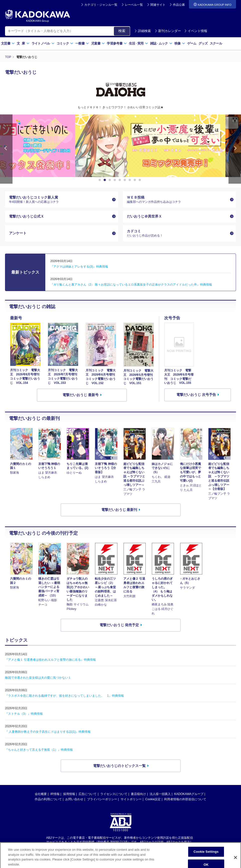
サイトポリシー (131, 799)
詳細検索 (143, 31)
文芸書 (8, 43)
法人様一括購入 (160, 794)
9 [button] (141, 180)
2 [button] (106, 180)
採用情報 (69, 794)
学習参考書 (117, 43)
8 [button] (136, 180)
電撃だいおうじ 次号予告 (196, 395)
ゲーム (192, 43)
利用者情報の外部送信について (185, 799)
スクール (216, 43)
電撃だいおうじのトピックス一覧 (119, 766)
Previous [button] (6, 149)
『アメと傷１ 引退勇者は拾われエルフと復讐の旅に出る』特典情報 (50, 660)
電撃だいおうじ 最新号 (81, 395)
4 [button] (116, 180)
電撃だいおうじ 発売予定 (119, 625)
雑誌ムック (161, 43)
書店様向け (138, 794)
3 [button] (111, 180)
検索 (122, 31)
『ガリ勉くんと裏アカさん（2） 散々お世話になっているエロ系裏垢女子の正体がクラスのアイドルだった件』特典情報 (131, 285)
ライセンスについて (114, 794)
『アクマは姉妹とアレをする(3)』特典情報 (79, 267)
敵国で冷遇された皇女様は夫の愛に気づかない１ (38, 678)
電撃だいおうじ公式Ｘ (27, 216)
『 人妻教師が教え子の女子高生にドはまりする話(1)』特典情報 (48, 732)
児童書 (98, 43)
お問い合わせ (74, 799)
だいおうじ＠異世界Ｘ (144, 216)
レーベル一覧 (134, 5)
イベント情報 (196, 31)
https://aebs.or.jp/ (103, 846)
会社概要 (41, 794)
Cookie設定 (153, 799)
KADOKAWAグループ (189, 794)
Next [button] (235, 149)
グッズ (203, 43)
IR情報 (55, 794)
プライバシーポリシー (102, 799)
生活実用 (139, 43)
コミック (65, 43)
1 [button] (101, 180)
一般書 (82, 43)
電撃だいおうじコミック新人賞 (60, 200)
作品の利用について (48, 799)
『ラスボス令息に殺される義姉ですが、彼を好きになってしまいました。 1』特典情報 (64, 696)
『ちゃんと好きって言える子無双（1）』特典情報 (39, 750)
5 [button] (121, 180)
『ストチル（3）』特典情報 (24, 714)
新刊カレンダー (168, 31)
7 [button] (131, 180)
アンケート (18, 233)
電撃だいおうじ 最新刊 (119, 510)
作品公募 (179, 5)
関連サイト (158, 5)
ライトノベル (43, 43)
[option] (121, 146)
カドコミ (177, 233)
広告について (88, 794)
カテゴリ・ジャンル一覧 (101, 5)
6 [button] (126, 180)
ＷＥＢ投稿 (177, 200)
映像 (180, 43)
